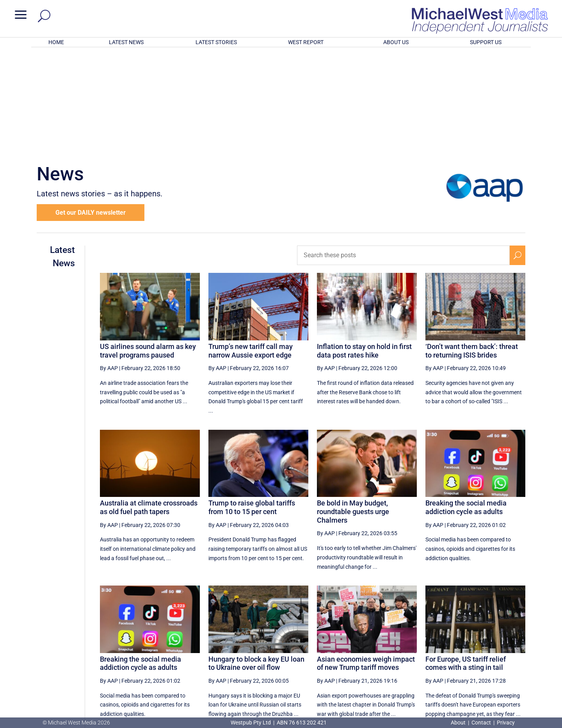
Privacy (506, 723)
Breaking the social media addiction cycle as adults (466, 405)
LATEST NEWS (126, 42)
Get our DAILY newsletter (91, 110)
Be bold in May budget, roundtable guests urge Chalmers (353, 409)
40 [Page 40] (382, 646)
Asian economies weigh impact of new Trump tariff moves (366, 561)
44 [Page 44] (461, 646)
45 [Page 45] (481, 646)
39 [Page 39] (363, 646)
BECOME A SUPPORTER (521, 675)
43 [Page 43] (441, 646)
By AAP (109, 266)
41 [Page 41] (402, 646)
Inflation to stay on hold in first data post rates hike (364, 248)
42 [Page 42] (422, 646)
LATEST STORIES (216, 42)
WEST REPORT (306, 42)
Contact (481, 723)
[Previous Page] (345, 646)
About (459, 723)
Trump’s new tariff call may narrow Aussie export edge (251, 248)
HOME (56, 42)
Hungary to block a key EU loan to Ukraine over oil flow (256, 561)
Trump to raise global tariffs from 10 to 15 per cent (252, 405)
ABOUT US (396, 42)
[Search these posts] (403, 153)
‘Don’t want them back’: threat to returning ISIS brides (472, 248)
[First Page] (327, 646)
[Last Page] (516, 646)
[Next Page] (499, 646)
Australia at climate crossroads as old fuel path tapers (149, 405)
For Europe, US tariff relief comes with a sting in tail (466, 561)
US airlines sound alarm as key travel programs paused (148, 248)
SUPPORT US (486, 42)
